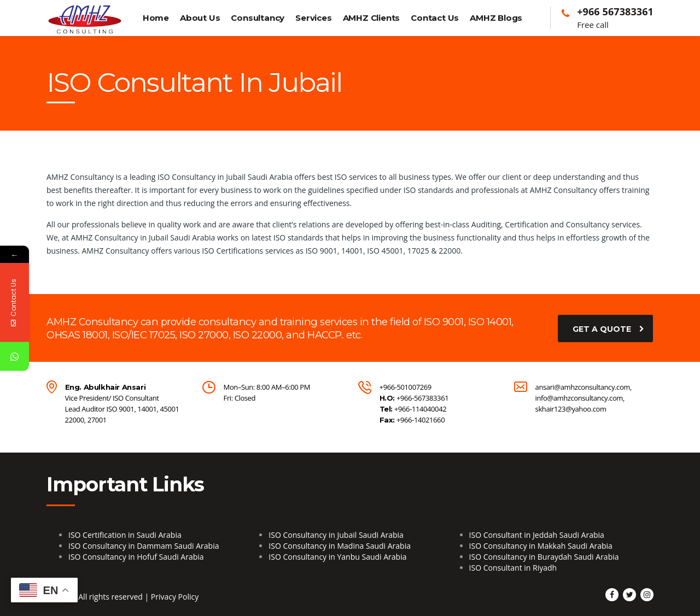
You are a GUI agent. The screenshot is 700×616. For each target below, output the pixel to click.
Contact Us (435, 18)
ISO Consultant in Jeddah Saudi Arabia (537, 535)
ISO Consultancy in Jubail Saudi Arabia (336, 535)
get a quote (608, 328)
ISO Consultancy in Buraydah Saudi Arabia (544, 557)
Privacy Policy (175, 597)
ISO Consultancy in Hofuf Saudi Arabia (136, 557)
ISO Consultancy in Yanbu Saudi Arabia (337, 557)
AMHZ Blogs (496, 18)
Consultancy (258, 18)
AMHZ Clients (372, 18)
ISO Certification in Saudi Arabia (125, 535)
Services (313, 18)
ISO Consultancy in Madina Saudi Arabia (340, 546)
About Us (200, 18)
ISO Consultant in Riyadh (513, 568)
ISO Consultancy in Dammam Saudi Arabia (144, 546)
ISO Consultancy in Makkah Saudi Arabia (541, 546)
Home (156, 18)
